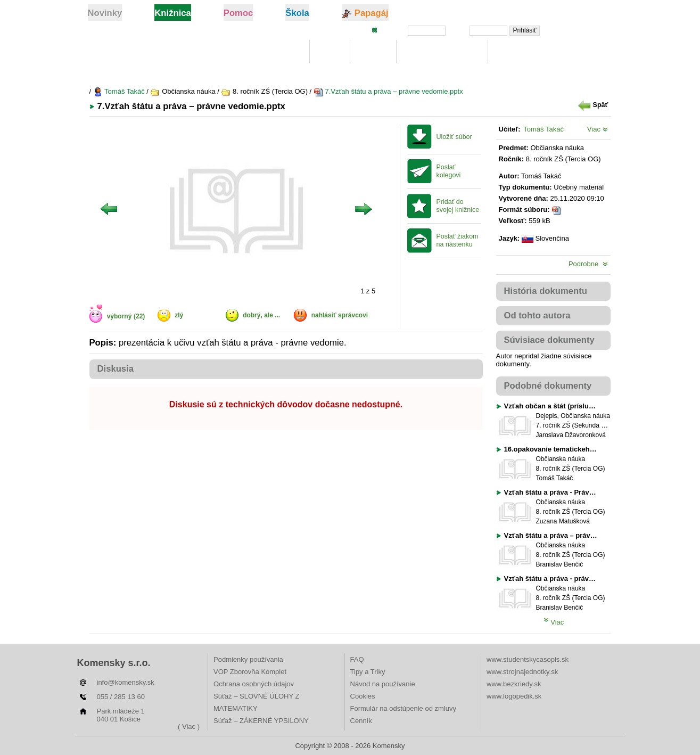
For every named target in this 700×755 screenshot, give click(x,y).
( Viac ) (189, 727)
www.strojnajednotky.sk (522, 672)
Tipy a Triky (368, 672)
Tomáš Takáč (119, 91)
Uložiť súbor (454, 137)
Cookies (363, 696)
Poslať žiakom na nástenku (458, 240)
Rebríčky (516, 52)
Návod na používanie (383, 684)
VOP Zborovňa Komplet (250, 672)
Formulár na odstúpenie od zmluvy (403, 708)
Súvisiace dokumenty (549, 340)
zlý (179, 315)
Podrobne (588, 264)
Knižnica (283, 52)
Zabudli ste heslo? (581, 30)
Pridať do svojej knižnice (458, 206)
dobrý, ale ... (261, 315)
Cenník (361, 721)
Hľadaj (373, 52)
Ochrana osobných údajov (254, 684)
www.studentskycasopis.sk (528, 659)
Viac (598, 129)
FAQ (357, 659)
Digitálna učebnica (442, 52)
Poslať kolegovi (449, 171)
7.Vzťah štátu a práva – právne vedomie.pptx (388, 91)
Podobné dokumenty (548, 386)
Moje (330, 52)
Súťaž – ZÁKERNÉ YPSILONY (261, 721)
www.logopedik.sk (514, 696)
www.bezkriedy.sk (514, 684)
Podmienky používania (248, 659)
